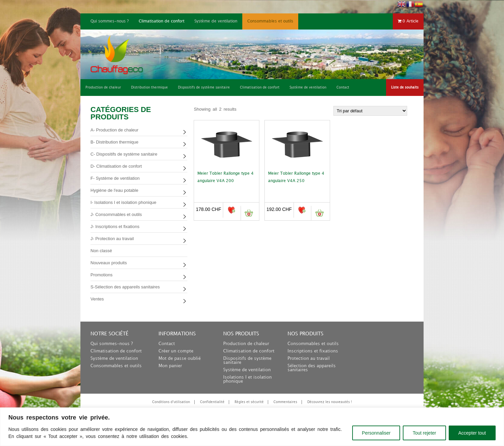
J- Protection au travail (112, 239)
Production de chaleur (246, 344)
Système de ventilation (216, 21)
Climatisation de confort (162, 21)
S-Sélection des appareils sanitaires (125, 287)
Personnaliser (376, 433)
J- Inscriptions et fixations (115, 227)
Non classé (101, 251)
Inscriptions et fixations (313, 351)
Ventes (97, 299)
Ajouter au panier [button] (249, 213)
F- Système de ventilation (115, 178)
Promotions (102, 275)
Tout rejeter (424, 433)
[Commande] (370, 111)
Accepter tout (472, 433)
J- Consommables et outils (116, 214)
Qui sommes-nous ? (110, 21)
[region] (252, 427)
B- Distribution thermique (114, 142)
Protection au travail (309, 358)
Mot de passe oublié (180, 358)
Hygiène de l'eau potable (114, 190)
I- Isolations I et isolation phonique (123, 202)
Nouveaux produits (109, 263)
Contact (167, 344)
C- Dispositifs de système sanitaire (124, 154)
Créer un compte (176, 351)
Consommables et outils (270, 21)
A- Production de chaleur (114, 130)
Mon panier (170, 366)
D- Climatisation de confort (116, 166)
